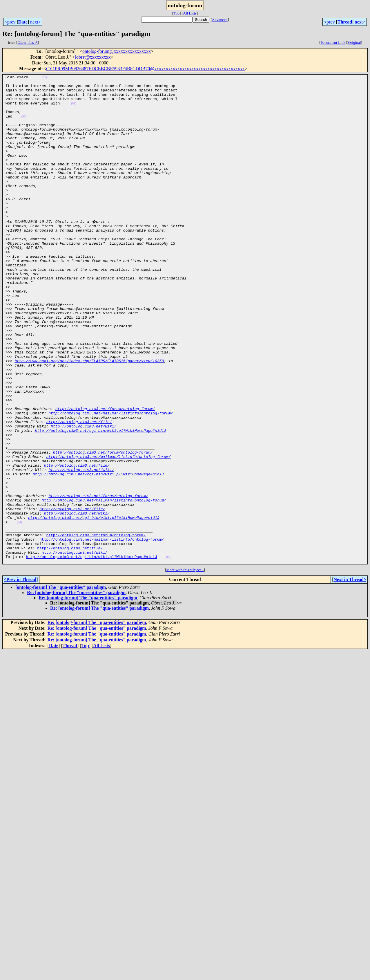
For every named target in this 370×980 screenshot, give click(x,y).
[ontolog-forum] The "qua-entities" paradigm (61, 684)
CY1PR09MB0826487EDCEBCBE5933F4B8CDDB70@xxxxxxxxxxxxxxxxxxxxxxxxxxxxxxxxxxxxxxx (145, 69)
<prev (10, 22)
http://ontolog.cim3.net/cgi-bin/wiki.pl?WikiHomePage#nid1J (100, 501)
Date (23, 22)
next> (36, 22)
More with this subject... (185, 666)
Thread (345, 22)
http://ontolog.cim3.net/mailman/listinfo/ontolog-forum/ (111, 480)
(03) (24, 125)
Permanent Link (333, 43)
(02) (74, 110)
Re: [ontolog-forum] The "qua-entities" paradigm (76, 689)
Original (354, 43)
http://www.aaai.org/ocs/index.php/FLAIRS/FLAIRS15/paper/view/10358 (89, 417)
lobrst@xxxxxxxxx (93, 57)
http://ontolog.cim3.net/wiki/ (84, 496)
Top (176, 13)
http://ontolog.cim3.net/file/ (79, 490)
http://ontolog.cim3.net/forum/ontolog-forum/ (105, 475)
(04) (19, 611)
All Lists (190, 13)
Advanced (220, 20)
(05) (169, 653)
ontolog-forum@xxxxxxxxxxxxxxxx (117, 51)
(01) (44, 78)
